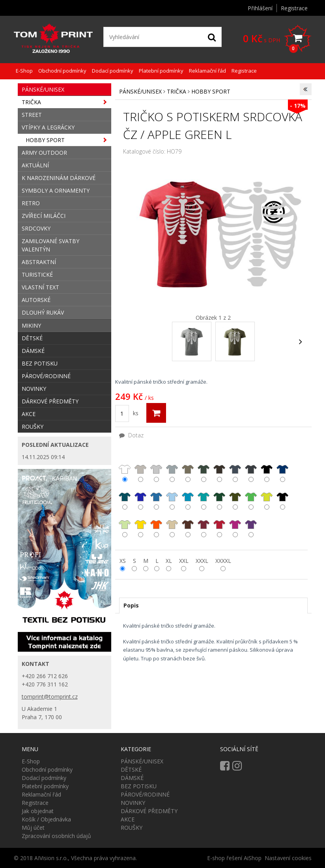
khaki (235, 497)
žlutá (140, 524)
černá (267, 469)
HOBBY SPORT (211, 91)
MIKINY (31, 325)
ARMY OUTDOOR (44, 153)
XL (169, 561)
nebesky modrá (172, 497)
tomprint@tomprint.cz (50, 696)
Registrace (294, 8)
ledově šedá (140, 470)
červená (219, 524)
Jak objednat (38, 811)
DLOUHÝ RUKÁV (43, 312)
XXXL (202, 561)
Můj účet (33, 828)
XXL (184, 561)
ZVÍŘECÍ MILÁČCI (44, 216)
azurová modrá (156, 497)
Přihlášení (260, 8)
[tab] (213, 606)
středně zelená (251, 497)
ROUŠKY (33, 427)
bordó (204, 524)
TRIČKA (177, 91)
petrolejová (125, 497)
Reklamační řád (207, 71)
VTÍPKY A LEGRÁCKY (48, 127)
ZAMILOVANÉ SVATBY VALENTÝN (50, 245)
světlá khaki (188, 470)
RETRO (31, 203)
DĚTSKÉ (32, 338)
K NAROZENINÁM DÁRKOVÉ (59, 178)
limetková (125, 524)
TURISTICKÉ (37, 275)
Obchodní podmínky (62, 71)
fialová (251, 524)
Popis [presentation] (131, 605)
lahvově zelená (219, 497)
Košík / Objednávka (46, 819)
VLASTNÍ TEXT (40, 287)
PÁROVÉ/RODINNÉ (46, 376)
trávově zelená (282, 497)
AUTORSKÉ (36, 300)
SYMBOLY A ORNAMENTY (56, 190)
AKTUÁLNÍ (35, 165)
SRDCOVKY (36, 228)
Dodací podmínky (113, 71)
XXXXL (223, 561)
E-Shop (24, 71)
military (204, 469)
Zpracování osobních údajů (56, 836)
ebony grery (251, 470)
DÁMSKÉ (33, 351)
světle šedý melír (156, 470)
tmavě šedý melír (172, 470)
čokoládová (188, 524)
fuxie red (235, 525)
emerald (204, 497)
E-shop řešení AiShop (234, 858)
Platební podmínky (161, 71)
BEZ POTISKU (40, 363)
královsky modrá (140, 497)
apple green (267, 497)
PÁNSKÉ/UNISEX (140, 91)
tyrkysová (188, 497)
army (219, 469)
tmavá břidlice (235, 470)
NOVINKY (34, 389)
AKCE (29, 414)
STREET (32, 115)
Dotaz (131, 435)
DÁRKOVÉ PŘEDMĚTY (50, 401)
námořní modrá (282, 470)
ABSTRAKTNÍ (39, 262)
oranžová (156, 524)
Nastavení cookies (288, 858)
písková (172, 524)
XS (123, 561)
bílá (125, 469)
